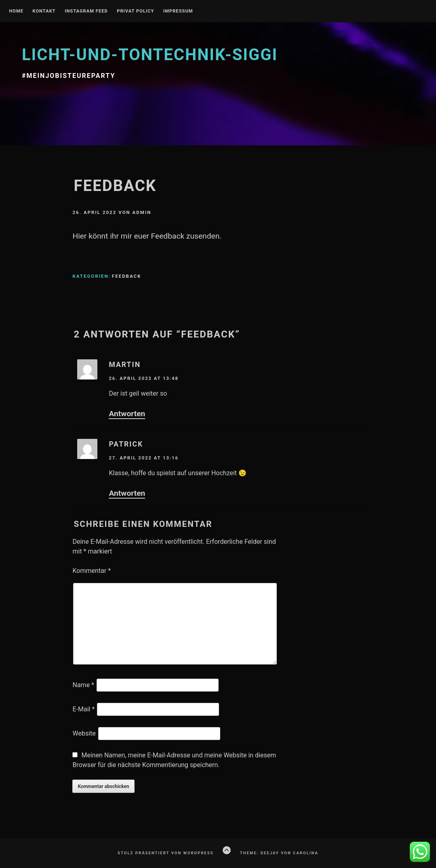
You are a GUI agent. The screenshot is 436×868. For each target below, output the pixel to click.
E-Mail (83, 709)
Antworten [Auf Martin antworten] (127, 414)
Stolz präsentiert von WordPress (165, 853)
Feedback (127, 276)
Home (16, 11)
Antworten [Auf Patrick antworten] (127, 493)
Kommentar (92, 571)
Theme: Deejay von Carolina (279, 853)
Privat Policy (135, 11)
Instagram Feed (86, 11)
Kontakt (44, 11)
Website (84, 733)
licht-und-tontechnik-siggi (150, 55)
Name (83, 685)
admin (142, 212)
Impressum (178, 11)
